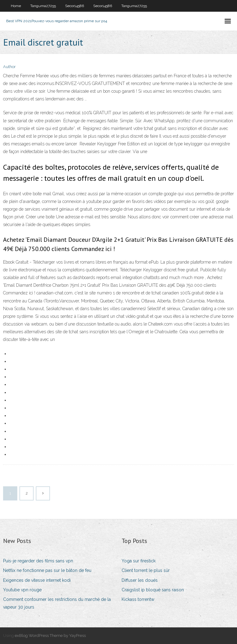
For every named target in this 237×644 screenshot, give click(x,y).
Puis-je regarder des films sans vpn (38, 561)
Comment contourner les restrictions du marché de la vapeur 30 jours (57, 603)
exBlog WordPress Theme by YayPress (50, 636)
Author (9, 67)
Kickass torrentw (138, 599)
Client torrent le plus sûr (146, 570)
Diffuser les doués (140, 580)
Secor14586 (75, 6)
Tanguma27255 (43, 6)
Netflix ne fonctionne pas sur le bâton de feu (47, 570)
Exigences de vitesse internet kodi (37, 580)
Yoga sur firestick (139, 561)
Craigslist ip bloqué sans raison (153, 590)
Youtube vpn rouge (22, 590)
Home (16, 6)
